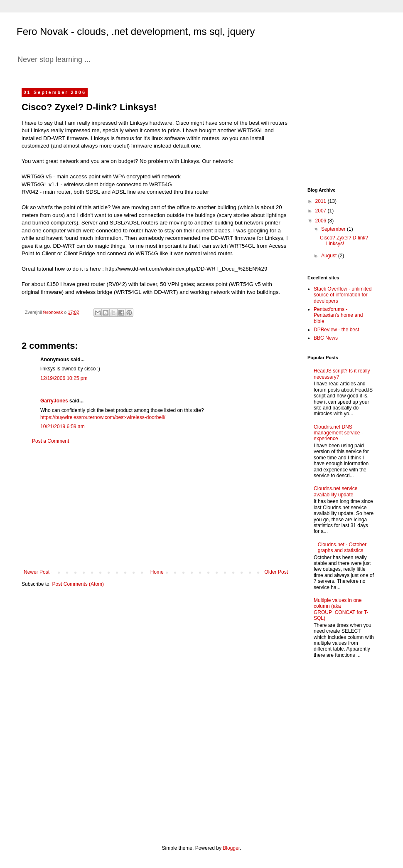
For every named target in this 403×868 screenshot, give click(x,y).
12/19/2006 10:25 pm (64, 378)
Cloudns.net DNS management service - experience (338, 433)
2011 (322, 201)
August (330, 256)
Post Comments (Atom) (78, 584)
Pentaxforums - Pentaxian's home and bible (338, 315)
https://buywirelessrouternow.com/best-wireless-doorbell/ (103, 417)
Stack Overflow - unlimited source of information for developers (343, 295)
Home (157, 572)
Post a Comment (50, 441)
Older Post (276, 572)
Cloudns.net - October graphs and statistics (342, 547)
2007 (322, 211)
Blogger (231, 848)
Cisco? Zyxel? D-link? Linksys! (344, 241)
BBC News (326, 338)
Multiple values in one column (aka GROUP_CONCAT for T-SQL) (341, 609)
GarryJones (54, 401)
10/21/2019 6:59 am (63, 427)
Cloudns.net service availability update (335, 491)
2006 (322, 221)
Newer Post (37, 572)
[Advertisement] (156, 507)
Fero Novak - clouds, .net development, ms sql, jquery (136, 31)
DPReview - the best (336, 330)
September (334, 229)
